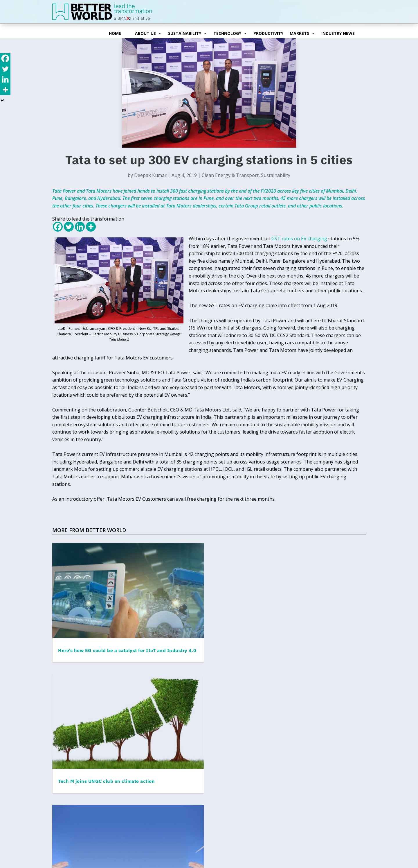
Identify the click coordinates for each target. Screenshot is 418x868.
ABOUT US (148, 32)
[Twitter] (69, 227)
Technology (230, 32)
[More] (91, 227)
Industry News (338, 33)
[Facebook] (58, 227)
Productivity (268, 33)
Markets (302, 32)
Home (115, 33)
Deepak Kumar (150, 175)
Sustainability (188, 32)
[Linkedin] (80, 227)
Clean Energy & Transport (230, 175)
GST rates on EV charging (299, 239)
